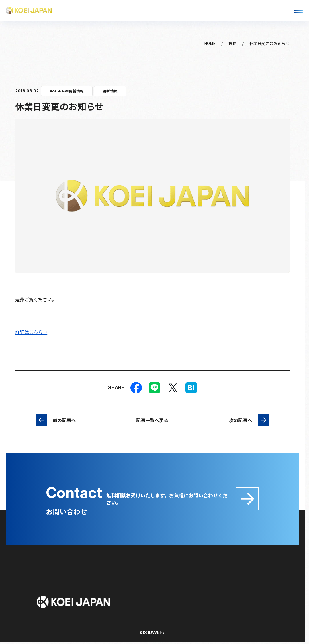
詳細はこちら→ (31, 332)
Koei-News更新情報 (67, 91)
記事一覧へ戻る (152, 420)
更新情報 (110, 91)
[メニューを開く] (299, 10)
